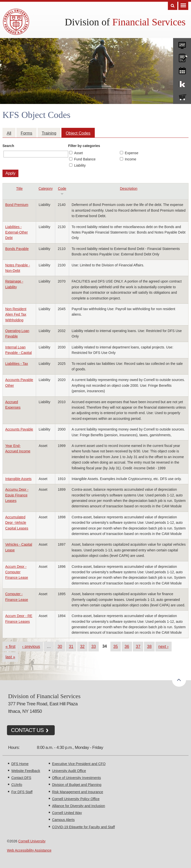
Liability (80, 165)
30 (60, 646)
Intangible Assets (18, 479)
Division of (125, 22)
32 (82, 646)
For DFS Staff (22, 792)
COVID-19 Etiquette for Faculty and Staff (83, 827)
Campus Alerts (63, 820)
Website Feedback (26, 771)
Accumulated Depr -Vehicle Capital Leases (17, 523)
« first (10, 646)
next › (164, 646)
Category (46, 189)
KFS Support (182, 83)
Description (129, 189)
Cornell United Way (67, 813)
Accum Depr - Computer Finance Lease (17, 572)
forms (182, 44)
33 (94, 646)
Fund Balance (85, 159)
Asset (78, 153)
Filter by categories (84, 146)
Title (19, 189)
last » (10, 657)
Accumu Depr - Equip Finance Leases (17, 495)
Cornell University (32, 841)
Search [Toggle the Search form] (173, 6)
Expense (132, 153)
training (182, 70)
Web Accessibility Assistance (29, 850)
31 (71, 646)
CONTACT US (27, 730)
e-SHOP (182, 96)
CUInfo (17, 785)
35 (116, 646)
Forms (26, 133)
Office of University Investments (76, 778)
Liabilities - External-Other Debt (17, 232)
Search (8, 146)
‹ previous (31, 646)
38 (149, 646)
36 (127, 646)
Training (49, 133)
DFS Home (20, 764)
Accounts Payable (19, 429)
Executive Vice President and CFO (79, 764)
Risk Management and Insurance (77, 792)
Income (131, 159)
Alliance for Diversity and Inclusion (78, 806)
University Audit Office (69, 771)
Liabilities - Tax (17, 364)
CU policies (182, 57)
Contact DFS (21, 778)
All (9, 133)
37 (138, 646)
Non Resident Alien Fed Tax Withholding (16, 314)
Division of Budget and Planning (77, 785)
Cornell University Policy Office (76, 799)
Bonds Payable (17, 249)
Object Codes (78, 133)
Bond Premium (17, 205)
